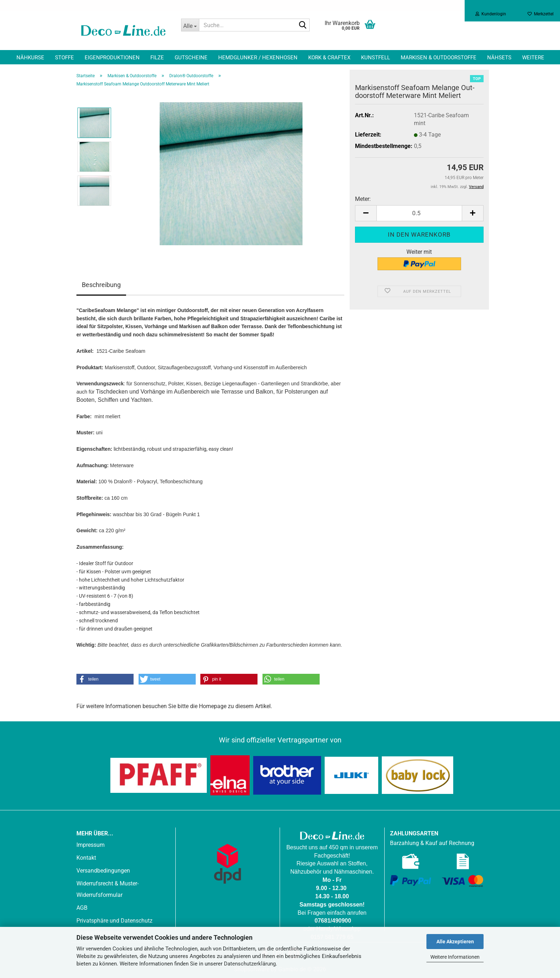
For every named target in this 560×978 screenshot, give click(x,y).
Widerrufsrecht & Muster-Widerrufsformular (107, 889)
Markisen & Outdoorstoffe (439, 58)
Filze (157, 58)
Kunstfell (376, 58)
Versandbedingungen (103, 871)
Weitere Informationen (455, 957)
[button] (366, 213)
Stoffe (64, 58)
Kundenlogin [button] (491, 14)
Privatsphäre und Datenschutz (114, 921)
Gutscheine (191, 58)
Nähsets (499, 58)
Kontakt (86, 858)
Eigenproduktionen (112, 58)
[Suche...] (190, 25)
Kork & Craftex (329, 58)
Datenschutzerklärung (250, 964)
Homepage (213, 706)
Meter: (363, 199)
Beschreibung (101, 285)
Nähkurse (30, 58)
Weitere (533, 58)
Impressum (91, 845)
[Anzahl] (419, 213)
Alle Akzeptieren (455, 942)
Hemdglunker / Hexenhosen (258, 58)
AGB (82, 908)
